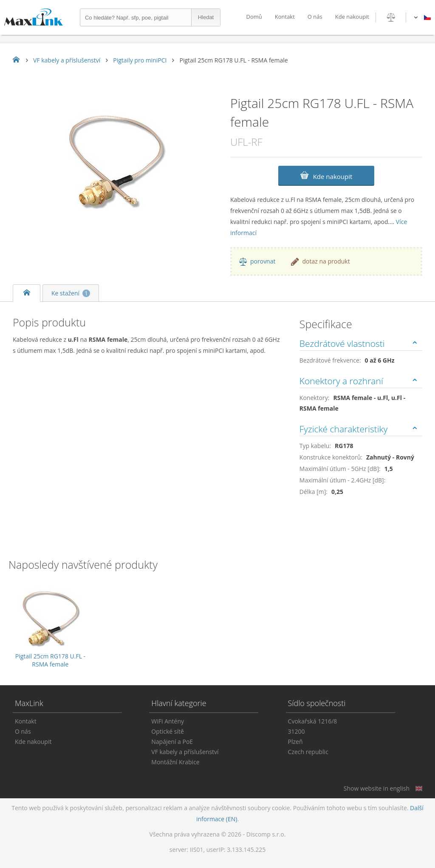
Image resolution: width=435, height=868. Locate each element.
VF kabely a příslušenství (185, 752)
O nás (315, 17)
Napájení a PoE (172, 742)
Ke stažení (71, 293)
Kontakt (285, 17)
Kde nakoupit (352, 17)
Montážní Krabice (175, 762)
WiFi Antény (168, 721)
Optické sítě (168, 731)
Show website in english (377, 788)
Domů (254, 17)
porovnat (263, 261)
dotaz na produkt (326, 261)
